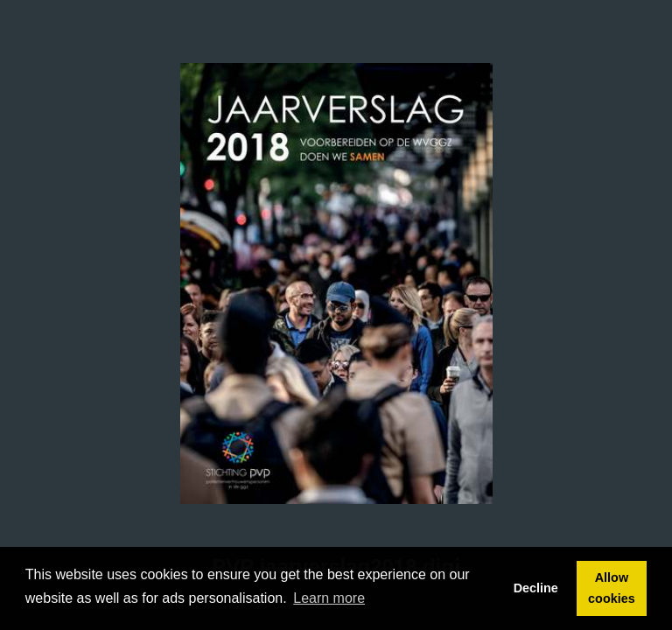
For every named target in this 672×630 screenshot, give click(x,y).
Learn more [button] (329, 598)
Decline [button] (536, 588)
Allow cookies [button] (612, 588)
